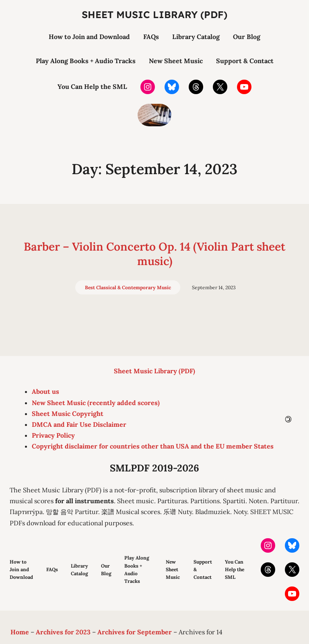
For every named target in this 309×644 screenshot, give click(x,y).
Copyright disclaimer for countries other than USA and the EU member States (153, 446)
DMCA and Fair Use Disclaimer (79, 424)
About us (45, 391)
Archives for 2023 (63, 632)
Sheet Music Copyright (68, 414)
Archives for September (135, 632)
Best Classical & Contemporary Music (128, 287)
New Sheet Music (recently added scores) (96, 403)
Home (20, 632)
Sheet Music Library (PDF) (154, 14)
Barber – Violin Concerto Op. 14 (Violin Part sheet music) (154, 254)
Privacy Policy (53, 435)
